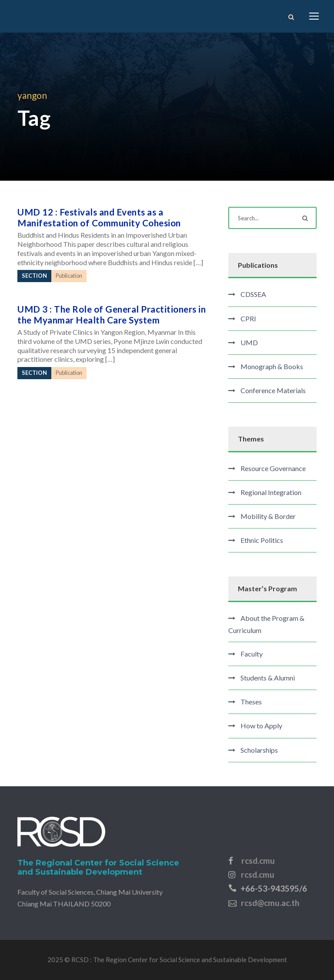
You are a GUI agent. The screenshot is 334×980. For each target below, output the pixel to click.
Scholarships (259, 750)
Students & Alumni (268, 678)
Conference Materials (273, 390)
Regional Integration (271, 492)
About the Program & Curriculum (266, 624)
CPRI (248, 318)
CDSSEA (253, 294)
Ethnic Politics (262, 540)
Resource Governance (273, 468)
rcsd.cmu (258, 860)
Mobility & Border (268, 516)
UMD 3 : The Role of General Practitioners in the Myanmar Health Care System (112, 314)
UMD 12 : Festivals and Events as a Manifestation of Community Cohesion (99, 217)
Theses (251, 702)
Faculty (252, 654)
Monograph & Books (272, 366)
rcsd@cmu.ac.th (270, 903)
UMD (249, 342)
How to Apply (261, 726)
